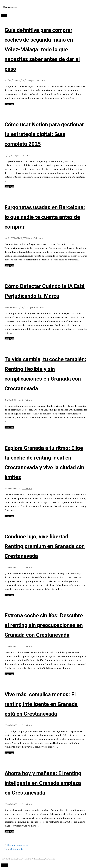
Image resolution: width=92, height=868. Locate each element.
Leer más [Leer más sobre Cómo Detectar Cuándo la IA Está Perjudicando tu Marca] (9, 339)
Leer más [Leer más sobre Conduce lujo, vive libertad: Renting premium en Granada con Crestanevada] (9, 595)
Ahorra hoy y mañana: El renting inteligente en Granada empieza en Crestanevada (43, 783)
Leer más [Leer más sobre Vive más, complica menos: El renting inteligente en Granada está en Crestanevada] (9, 753)
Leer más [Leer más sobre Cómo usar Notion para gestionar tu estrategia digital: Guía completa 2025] (9, 187)
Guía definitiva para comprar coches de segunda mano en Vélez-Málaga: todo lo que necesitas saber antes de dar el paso (42, 50)
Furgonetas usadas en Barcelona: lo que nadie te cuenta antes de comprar (45, 217)
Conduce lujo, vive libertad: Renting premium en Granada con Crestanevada (45, 546)
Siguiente (19, 849)
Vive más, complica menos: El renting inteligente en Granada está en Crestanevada (41, 704)
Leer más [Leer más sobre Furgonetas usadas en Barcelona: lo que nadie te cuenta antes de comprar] (9, 266)
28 (11, 849)
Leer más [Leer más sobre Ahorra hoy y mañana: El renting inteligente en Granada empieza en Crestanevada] (9, 832)
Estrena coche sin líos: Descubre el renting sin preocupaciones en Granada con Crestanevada (44, 625)
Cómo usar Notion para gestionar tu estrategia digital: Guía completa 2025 (44, 134)
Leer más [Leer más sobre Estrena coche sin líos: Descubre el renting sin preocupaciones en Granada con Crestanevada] (9, 674)
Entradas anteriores (18, 845)
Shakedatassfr (10, 7)
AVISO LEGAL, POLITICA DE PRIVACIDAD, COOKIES (29, 859)
